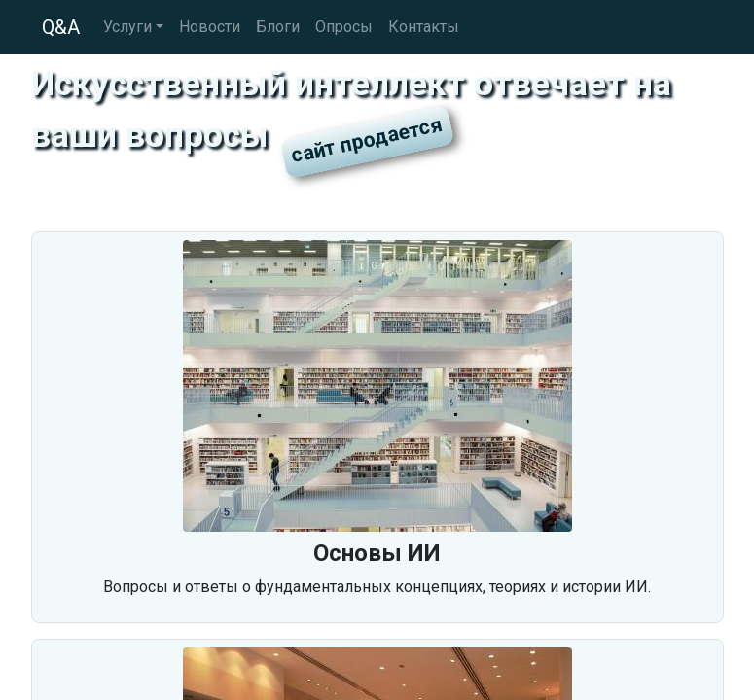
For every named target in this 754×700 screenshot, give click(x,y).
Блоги (278, 27)
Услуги (127, 27)
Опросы (344, 27)
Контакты (424, 27)
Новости (210, 27)
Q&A (61, 27)
